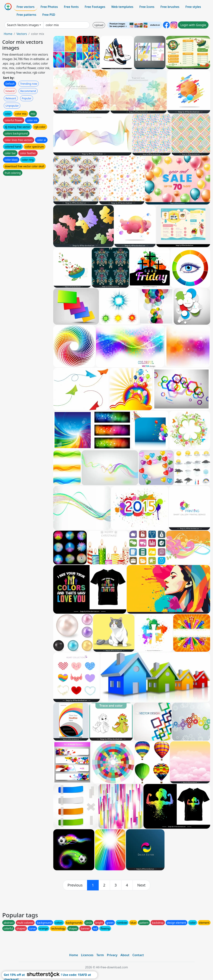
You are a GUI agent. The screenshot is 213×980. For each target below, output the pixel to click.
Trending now (29, 84)
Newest (10, 91)
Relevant (11, 98)
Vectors (22, 34)
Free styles (193, 7)
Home (8, 34)
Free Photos (49, 7)
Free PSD (49, 15)
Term (100, 955)
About (125, 955)
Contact (138, 955)
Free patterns (26, 15)
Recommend (28, 91)
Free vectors (25, 7)
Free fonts (71, 7)
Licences (87, 955)
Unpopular (12, 106)
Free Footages (95, 7)
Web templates (122, 7)
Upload (99, 25)
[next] (141, 885)
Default (10, 84)
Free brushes (170, 7)
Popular (27, 98)
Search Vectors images (23, 25)
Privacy (112, 955)
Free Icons (147, 7)
